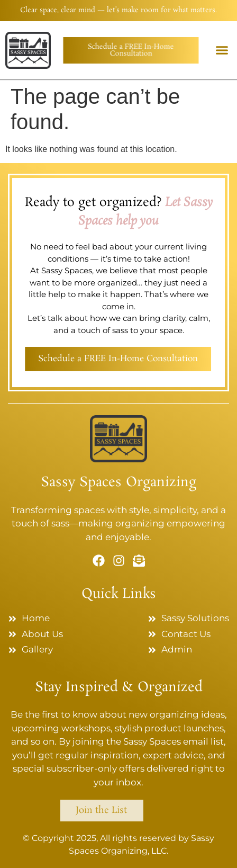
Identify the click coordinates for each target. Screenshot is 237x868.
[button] (222, 50)
